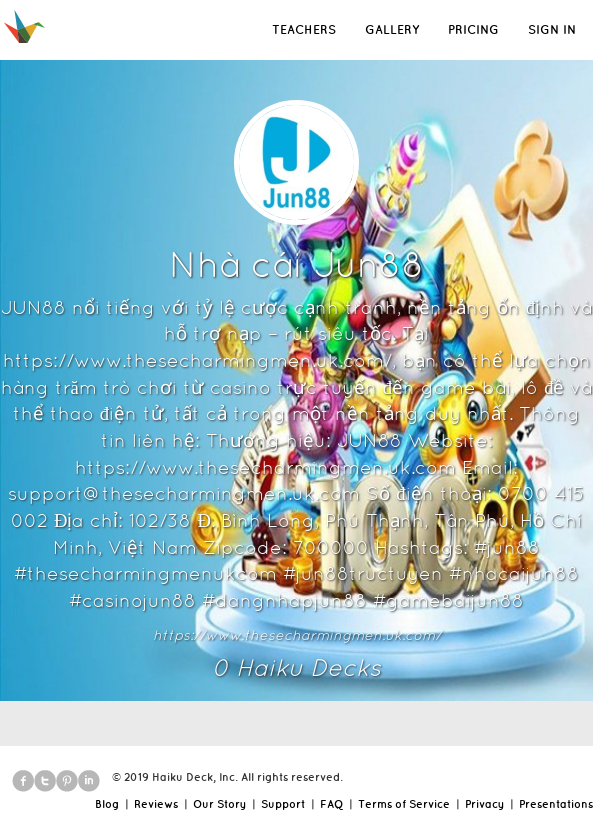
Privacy (484, 804)
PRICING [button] (473, 29)
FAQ (331, 804)
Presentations (556, 804)
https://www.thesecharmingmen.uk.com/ (297, 635)
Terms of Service (404, 804)
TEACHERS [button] (304, 29)
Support (283, 804)
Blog (107, 804)
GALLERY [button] (392, 29)
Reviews (156, 804)
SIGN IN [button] (552, 29)
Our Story (219, 804)
